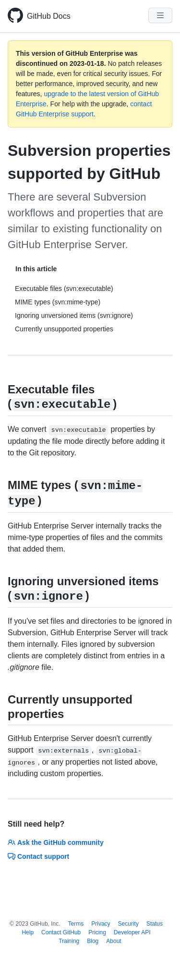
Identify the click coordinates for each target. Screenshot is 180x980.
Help (28, 932)
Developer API (132, 932)
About (114, 941)
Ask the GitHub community (56, 842)
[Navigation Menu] (160, 15)
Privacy (101, 924)
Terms (76, 924)
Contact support (38, 856)
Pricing (97, 932)
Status (155, 924)
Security (128, 924)
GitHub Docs (49, 16)
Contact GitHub (61, 932)
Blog (93, 941)
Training (69, 941)
